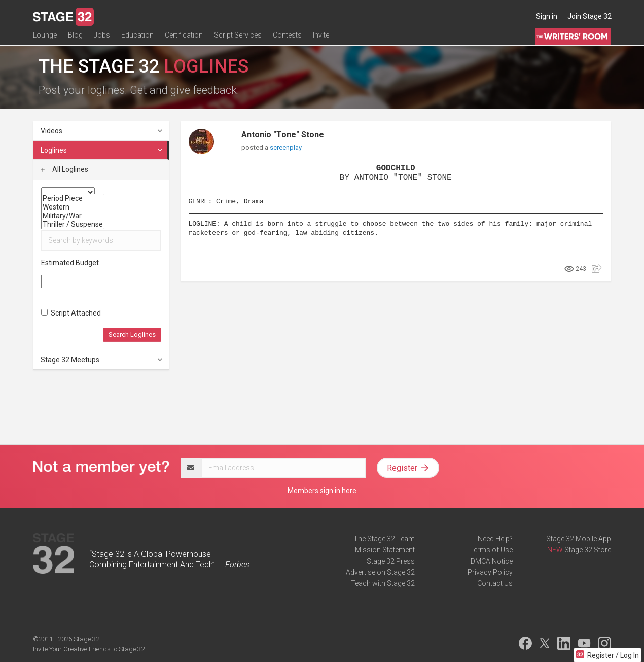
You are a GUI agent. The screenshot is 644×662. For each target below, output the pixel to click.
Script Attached (71, 313)
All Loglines (64, 169)
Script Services (238, 39)
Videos (102, 131)
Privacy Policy (490, 572)
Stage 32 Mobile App (579, 539)
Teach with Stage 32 (383, 583)
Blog (75, 39)
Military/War (73, 216)
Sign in (547, 16)
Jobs (102, 39)
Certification (184, 39)
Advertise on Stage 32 (380, 572)
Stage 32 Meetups (102, 360)
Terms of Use (491, 550)
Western (73, 207)
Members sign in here (322, 491)
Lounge (45, 39)
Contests (287, 39)
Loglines (102, 150)
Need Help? (495, 539)
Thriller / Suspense (73, 224)
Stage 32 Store (588, 550)
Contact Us (495, 583)
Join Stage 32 (589, 16)
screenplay (286, 147)
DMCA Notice (492, 561)
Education (137, 39)
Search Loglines (132, 335)
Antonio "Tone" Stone (283, 135)
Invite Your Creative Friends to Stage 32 (89, 649)
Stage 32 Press (391, 561)
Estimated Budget (70, 263)
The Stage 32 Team (384, 539)
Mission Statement (385, 550)
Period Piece (73, 199)
